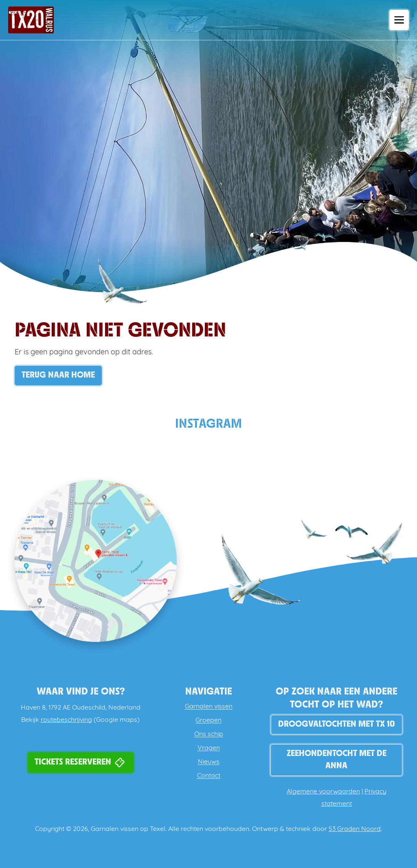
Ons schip (209, 734)
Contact (209, 776)
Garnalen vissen (209, 707)
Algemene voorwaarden (323, 792)
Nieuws (209, 762)
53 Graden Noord (355, 829)
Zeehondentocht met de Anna (337, 760)
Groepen (208, 721)
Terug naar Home (58, 375)
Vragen (209, 748)
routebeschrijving (66, 720)
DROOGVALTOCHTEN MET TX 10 (337, 724)
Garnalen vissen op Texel (128, 829)
